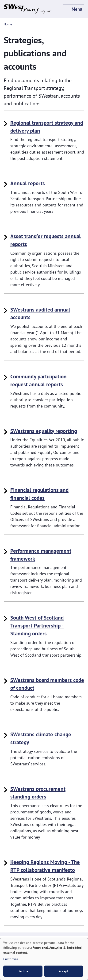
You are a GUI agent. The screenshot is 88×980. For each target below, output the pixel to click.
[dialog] (44, 959)
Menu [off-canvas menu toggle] (77, 9)
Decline (23, 971)
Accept (64, 971)
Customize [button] (11, 959)
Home (8, 24)
